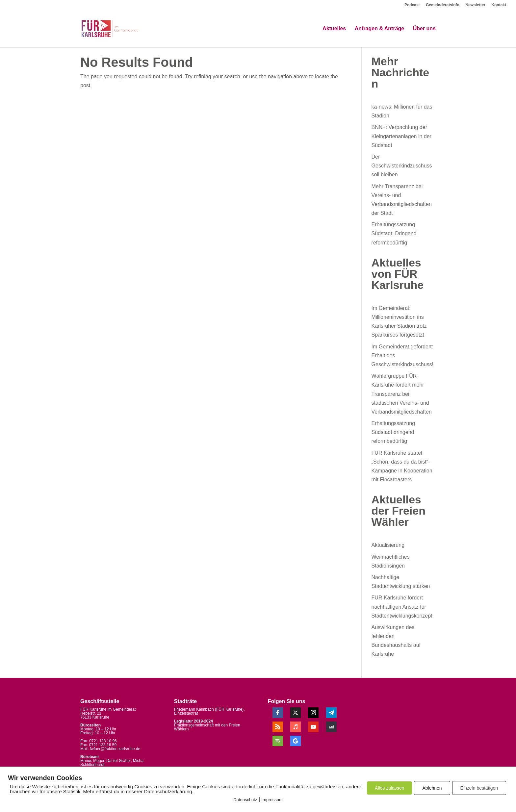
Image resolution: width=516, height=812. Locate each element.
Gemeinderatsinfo (443, 5)
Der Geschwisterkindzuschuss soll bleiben (402, 166)
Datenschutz (245, 800)
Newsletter (475, 5)
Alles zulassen (390, 788)
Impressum (272, 800)
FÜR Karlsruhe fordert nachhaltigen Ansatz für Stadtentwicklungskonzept (402, 607)
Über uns (424, 29)
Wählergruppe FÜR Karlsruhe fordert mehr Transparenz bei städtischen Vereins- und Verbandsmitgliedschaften (402, 394)
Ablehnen (432, 788)
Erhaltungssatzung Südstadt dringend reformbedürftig (393, 432)
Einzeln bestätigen (479, 788)
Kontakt (499, 5)
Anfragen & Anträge (380, 29)
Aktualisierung (388, 545)
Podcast (412, 5)
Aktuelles (334, 29)
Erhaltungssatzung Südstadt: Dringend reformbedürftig (394, 233)
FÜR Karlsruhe (229, 709)
